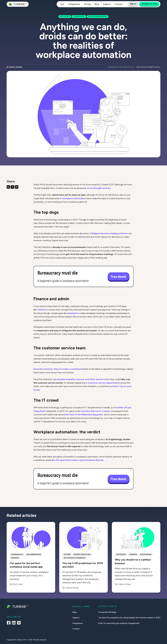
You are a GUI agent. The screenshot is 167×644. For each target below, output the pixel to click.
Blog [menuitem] (74, 612)
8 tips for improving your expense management (119, 623)
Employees (65, 16)
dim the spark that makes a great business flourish (77, 460)
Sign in (133, 4)
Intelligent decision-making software (109, 233)
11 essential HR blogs (107, 612)
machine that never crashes (95, 411)
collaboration (34, 554)
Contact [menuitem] (76, 629)
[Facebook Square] (9, 623)
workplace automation (74, 198)
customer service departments (103, 383)
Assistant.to (74, 313)
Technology (79, 16)
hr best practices (82, 554)
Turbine (41, 310)
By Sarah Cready (14, 67)
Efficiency (121, 554)
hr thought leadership (75, 558)
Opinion (15, 558)
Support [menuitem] (76, 618)
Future (67, 554)
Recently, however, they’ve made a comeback (58, 369)
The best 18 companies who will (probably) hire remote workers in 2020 (129, 618)
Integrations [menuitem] (78, 623)
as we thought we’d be (99, 188)
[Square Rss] (19, 623)
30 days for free (149, 4)
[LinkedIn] (14, 623)
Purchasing (146, 554)
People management (98, 16)
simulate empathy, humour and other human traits (83, 379)
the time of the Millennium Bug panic (84, 415)
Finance (133, 554)
